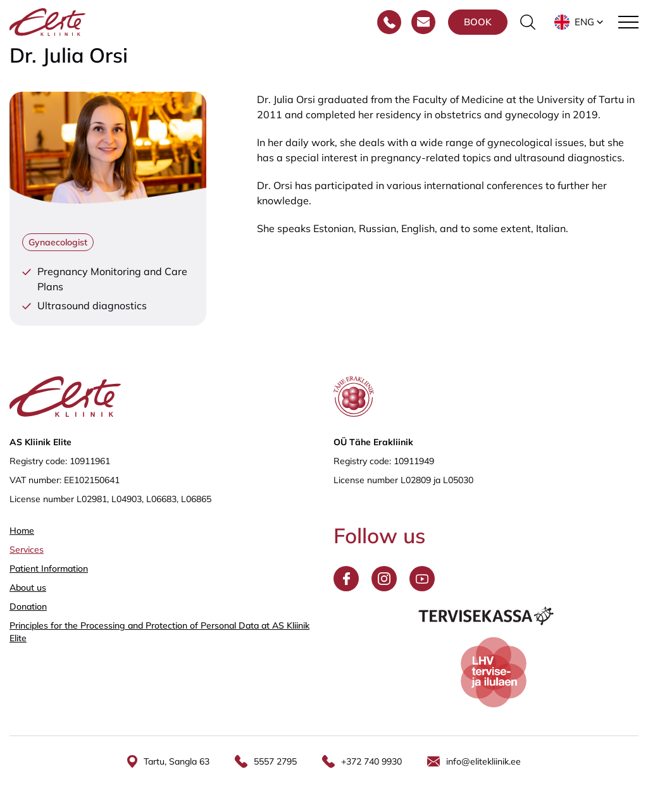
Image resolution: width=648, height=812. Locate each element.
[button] (580, 22)
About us (28, 587)
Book (478, 22)
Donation (28, 606)
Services (27, 550)
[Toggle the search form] (528, 22)
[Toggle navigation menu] (628, 22)
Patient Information (49, 569)
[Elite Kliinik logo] (47, 21)
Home (22, 531)
